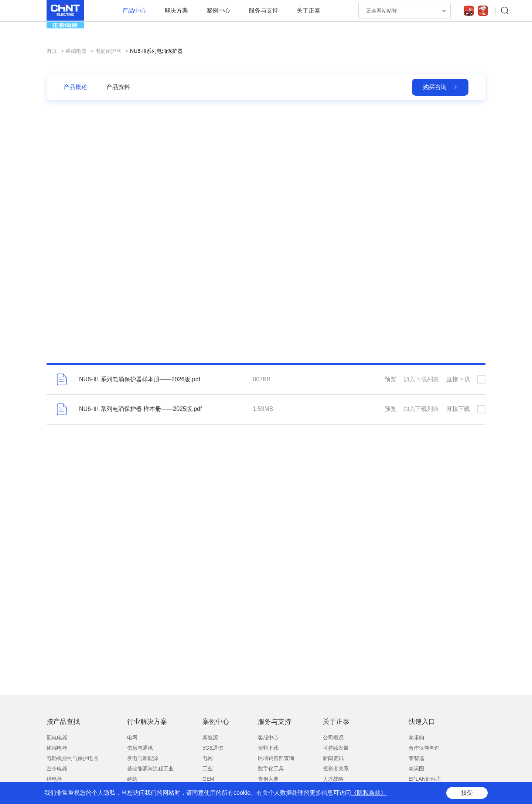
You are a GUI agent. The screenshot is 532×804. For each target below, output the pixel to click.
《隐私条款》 (369, 793)
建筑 (132, 779)
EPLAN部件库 (425, 779)
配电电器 (57, 737)
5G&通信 (213, 748)
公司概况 (333, 737)
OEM (208, 779)
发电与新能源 (143, 758)
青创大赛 (268, 779)
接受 (467, 793)
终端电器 (76, 51)
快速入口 (422, 722)
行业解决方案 (147, 722)
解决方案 (176, 11)
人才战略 (333, 779)
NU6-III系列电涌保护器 (156, 51)
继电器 (54, 779)
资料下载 (268, 748)
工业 (208, 769)
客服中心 (268, 737)
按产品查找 (63, 722)
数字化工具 (271, 769)
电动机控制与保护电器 (72, 758)
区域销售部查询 (276, 758)
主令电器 (57, 769)
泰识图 (416, 769)
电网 (132, 737)
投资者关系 (336, 769)
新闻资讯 (333, 758)
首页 (52, 51)
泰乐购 (416, 737)
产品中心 (134, 11)
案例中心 (218, 11)
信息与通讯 (140, 748)
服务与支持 (263, 11)
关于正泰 (308, 11)
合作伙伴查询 (424, 748)
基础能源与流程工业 (150, 769)
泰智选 (416, 758)
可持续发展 (336, 748)
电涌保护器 (108, 51)
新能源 (210, 737)
